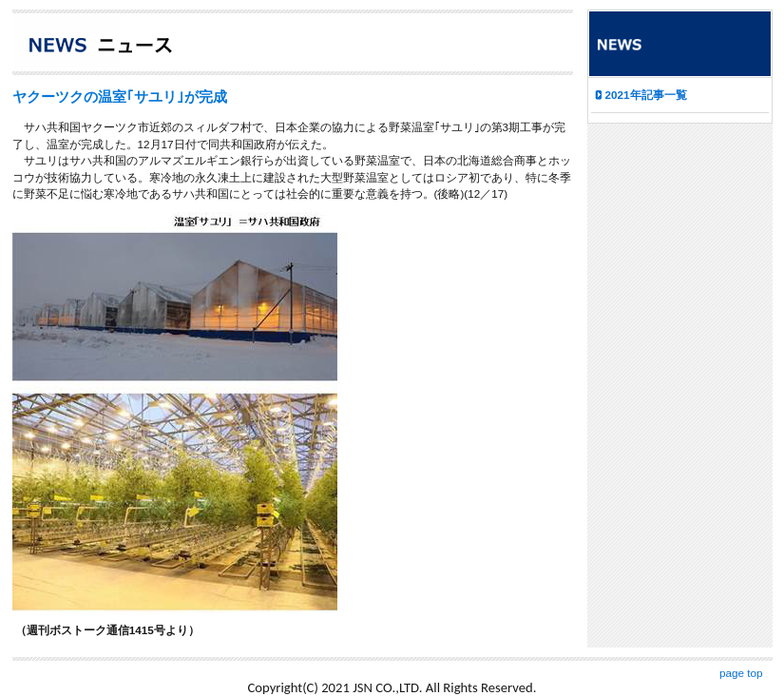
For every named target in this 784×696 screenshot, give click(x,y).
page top (741, 673)
